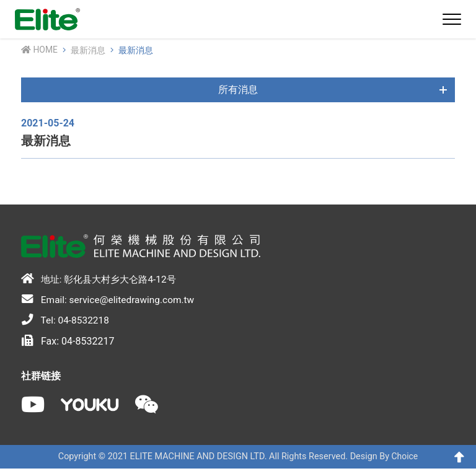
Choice (405, 460)
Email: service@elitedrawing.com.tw (110, 301)
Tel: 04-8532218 (66, 322)
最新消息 (89, 51)
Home (40, 50)
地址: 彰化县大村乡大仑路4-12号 (103, 280)
